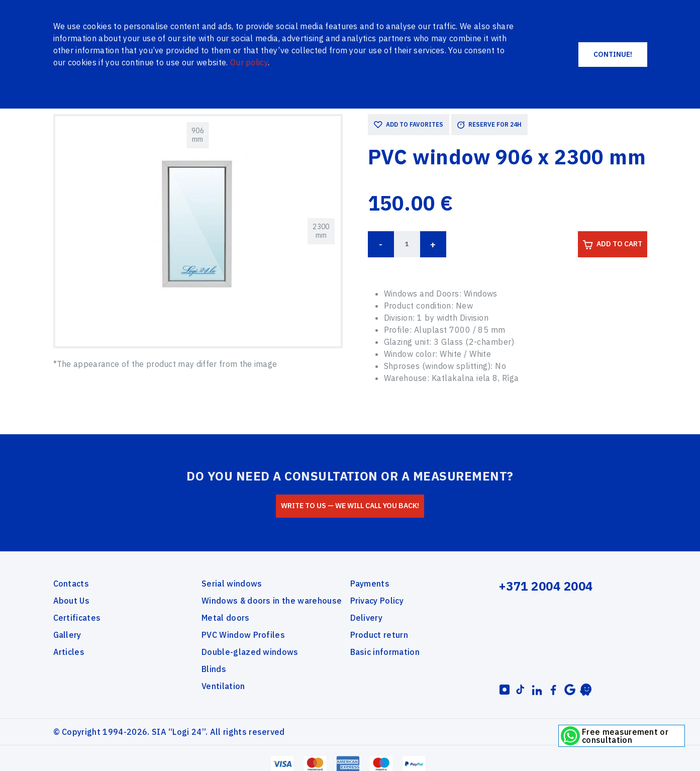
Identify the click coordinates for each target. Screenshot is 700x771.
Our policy (249, 62)
